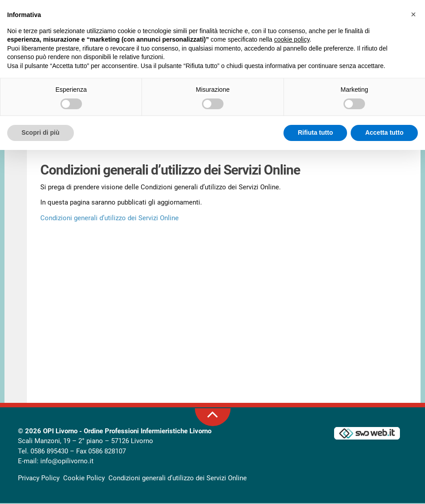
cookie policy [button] (292, 39)
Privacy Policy (39, 478)
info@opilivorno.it (67, 462)
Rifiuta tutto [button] (316, 132)
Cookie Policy (84, 478)
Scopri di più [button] (41, 132)
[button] (413, 14)
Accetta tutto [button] (384, 132)
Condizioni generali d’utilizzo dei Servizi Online (109, 218)
